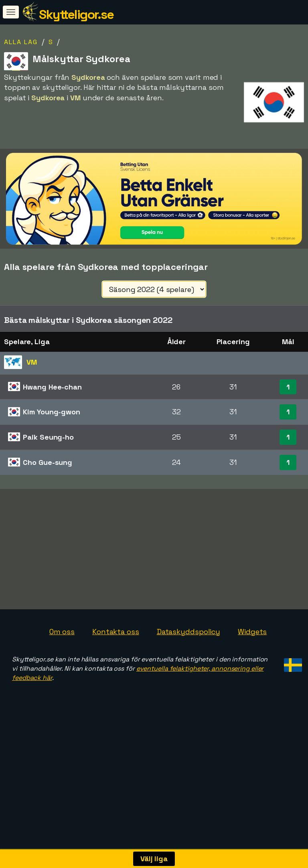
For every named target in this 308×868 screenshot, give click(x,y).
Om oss (62, 632)
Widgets (252, 632)
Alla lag (21, 42)
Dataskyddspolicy (188, 632)
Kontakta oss (116, 632)
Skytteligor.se (76, 14)
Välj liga (154, 859)
